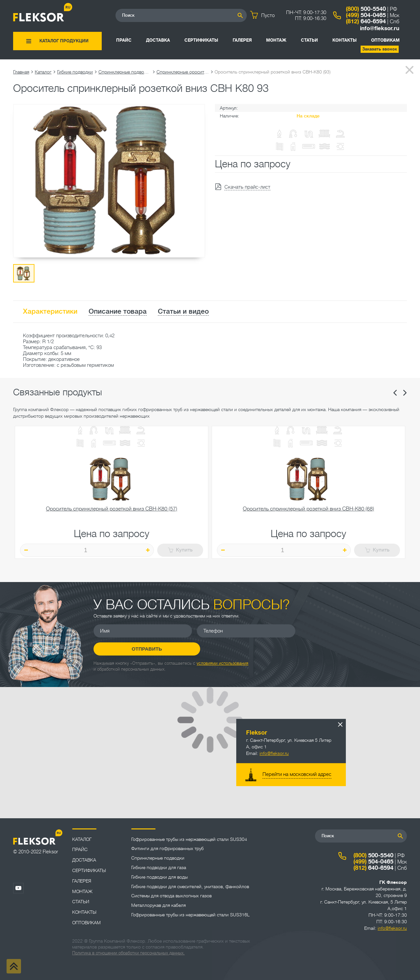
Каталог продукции (64, 41)
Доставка (158, 40)
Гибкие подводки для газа (159, 867)
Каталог (43, 72)
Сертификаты (201, 40)
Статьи (309, 40)
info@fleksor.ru (380, 28)
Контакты (345, 40)
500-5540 (366, 9)
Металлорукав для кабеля (158, 905)
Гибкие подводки (75, 72)
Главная (21, 72)
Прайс (124, 40)
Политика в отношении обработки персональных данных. (128, 953)
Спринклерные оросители (183, 72)
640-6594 (366, 21)
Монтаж (276, 40)
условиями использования (222, 657)
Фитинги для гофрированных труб (168, 848)
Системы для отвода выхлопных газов (171, 896)
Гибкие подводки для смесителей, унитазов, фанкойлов (190, 886)
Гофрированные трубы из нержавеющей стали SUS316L (190, 915)
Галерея (242, 40)
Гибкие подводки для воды (159, 877)
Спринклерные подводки (125, 72)
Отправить (350, 637)
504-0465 (366, 15)
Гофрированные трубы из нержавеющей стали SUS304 (189, 839)
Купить (180, 550)
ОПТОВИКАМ (385, 40)
